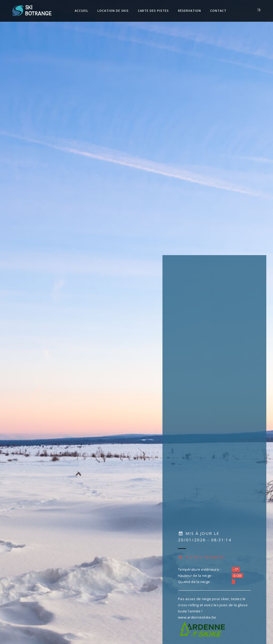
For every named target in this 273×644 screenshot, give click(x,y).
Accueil (81, 11)
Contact (218, 11)
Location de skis (113, 11)
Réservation (189, 11)
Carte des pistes (153, 11)
